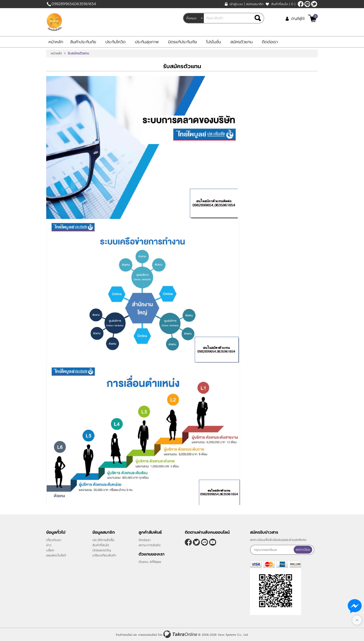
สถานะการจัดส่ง (150, 545)
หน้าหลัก (56, 42)
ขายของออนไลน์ (148, 635)
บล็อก (50, 550)
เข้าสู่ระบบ (236, 4)
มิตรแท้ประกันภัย (182, 42)
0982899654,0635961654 (74, 4)
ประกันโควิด (115, 42)
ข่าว (49, 545)
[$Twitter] (314, 4)
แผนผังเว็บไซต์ (56, 555)
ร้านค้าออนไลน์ (124, 635)
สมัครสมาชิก (255, 4)
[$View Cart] (312, 18)
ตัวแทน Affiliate (150, 562)
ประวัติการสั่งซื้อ (103, 540)
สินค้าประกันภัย (83, 42)
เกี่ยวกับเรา (54, 540)
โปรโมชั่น (214, 42)
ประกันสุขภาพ (147, 42)
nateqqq (307, 4)
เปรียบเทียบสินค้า (104, 555)
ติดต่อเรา (270, 42)
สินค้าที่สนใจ (283, 4)
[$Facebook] (301, 4)
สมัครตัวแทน (241, 42)
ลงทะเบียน (304, 550)
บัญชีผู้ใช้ (298, 19)
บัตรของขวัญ (102, 550)
